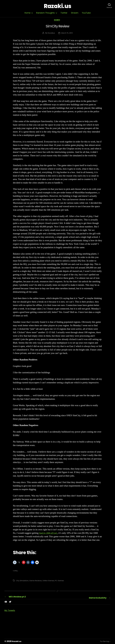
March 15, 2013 (67, 34)
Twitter (64, 13)
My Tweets (10, 611)
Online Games (50, 581)
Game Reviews (36, 581)
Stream (75, 13)
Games (58, 21)
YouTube (86, 13)
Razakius (51, 34)
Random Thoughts (45, 13)
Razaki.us (57, 6)
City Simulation (23, 581)
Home (27, 13)
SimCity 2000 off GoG (50, 534)
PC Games (61, 581)
